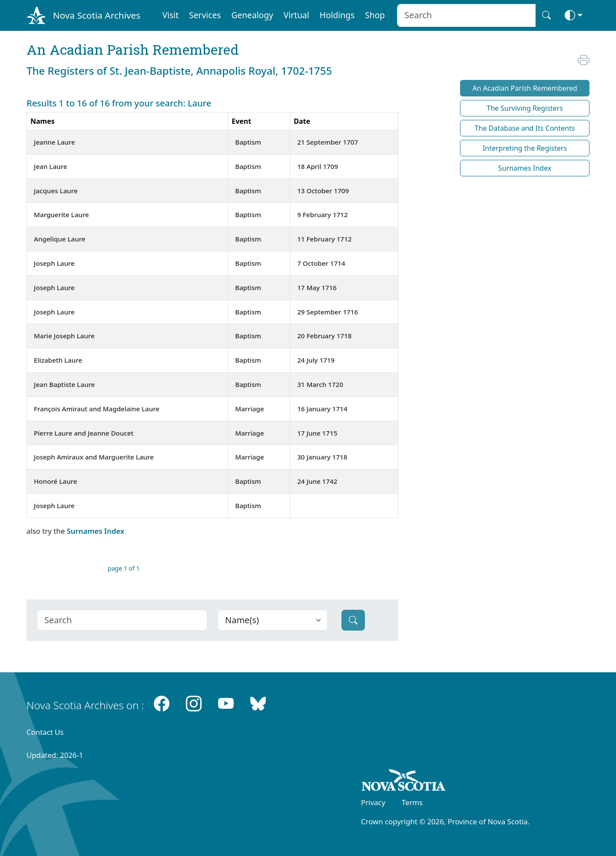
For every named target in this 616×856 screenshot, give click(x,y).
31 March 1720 (320, 384)
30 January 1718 (322, 457)
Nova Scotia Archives (97, 15)
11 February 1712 (324, 239)
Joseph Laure (54, 263)
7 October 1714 (321, 263)
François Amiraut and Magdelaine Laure (97, 409)
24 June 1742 (317, 481)
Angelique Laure (60, 239)
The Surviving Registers (525, 108)
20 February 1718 (324, 336)
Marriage (249, 409)
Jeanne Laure (55, 142)
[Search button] (546, 15)
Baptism (248, 142)
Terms (412, 802)
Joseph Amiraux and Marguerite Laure (94, 457)
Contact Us (45, 732)
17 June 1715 (317, 433)
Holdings (337, 15)
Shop (375, 15)
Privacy (373, 802)
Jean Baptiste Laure (64, 384)
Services (205, 15)
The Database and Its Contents (525, 128)
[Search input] (466, 15)
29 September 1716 (328, 312)
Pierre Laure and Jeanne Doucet (84, 433)
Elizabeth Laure (58, 360)
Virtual (296, 15)
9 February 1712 (323, 215)
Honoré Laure (55, 481)
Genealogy (252, 15)
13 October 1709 (323, 191)
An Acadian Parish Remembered (525, 88)
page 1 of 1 (124, 568)
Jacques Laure (56, 191)
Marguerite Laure (61, 215)
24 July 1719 (316, 360)
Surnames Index (95, 531)
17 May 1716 (317, 288)
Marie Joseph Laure (64, 336)
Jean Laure (50, 166)
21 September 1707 (328, 142)
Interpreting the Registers (525, 148)
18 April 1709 (318, 166)
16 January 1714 (322, 409)
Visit (171, 15)
